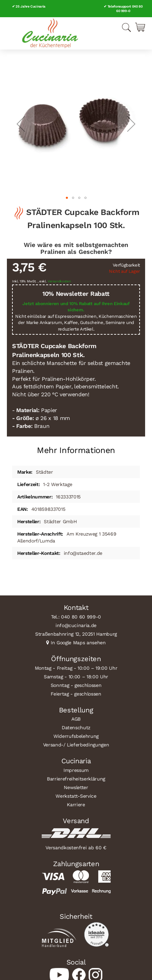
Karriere (76, 805)
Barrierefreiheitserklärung (76, 779)
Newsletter (76, 787)
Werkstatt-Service (76, 796)
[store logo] (50, 33)
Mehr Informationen (76, 450)
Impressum (76, 770)
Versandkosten (59, 281)
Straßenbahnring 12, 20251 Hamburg (76, 634)
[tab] (76, 448)
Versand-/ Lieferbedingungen (76, 745)
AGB (76, 719)
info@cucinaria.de (76, 625)
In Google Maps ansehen (78, 643)
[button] (21, 124)
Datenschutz (76, 728)
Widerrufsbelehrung (76, 736)
